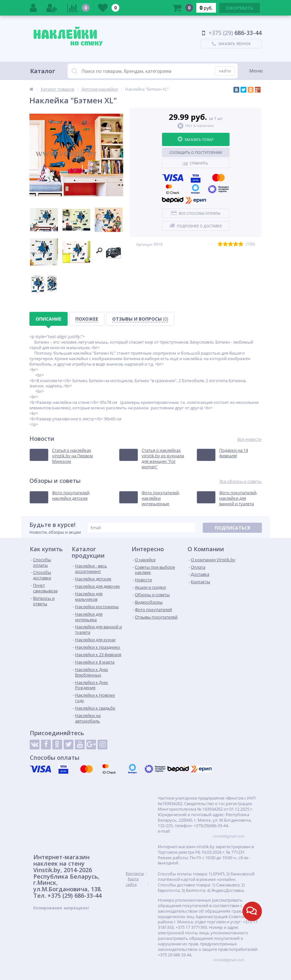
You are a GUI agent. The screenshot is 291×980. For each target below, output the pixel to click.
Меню (256, 71)
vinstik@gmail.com (229, 836)
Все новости (249, 439)
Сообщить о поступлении (196, 152)
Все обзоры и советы (241, 481)
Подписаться (232, 528)
